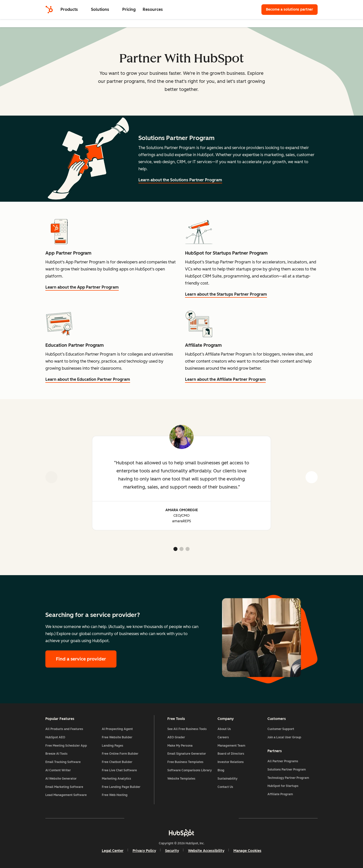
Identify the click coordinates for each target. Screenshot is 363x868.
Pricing (129, 9)
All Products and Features (64, 729)
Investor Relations (231, 762)
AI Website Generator (61, 779)
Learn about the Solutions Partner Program (180, 180)
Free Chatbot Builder (117, 762)
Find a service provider (81, 659)
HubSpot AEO (55, 737)
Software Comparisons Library (190, 770)
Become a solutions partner (290, 9)
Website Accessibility (206, 851)
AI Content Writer (58, 770)
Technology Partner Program (288, 778)
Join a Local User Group (284, 737)
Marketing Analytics (116, 779)
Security (172, 851)
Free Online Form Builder (120, 754)
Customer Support (281, 729)
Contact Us (225, 787)
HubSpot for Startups (283, 786)
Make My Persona (180, 746)
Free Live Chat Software (119, 770)
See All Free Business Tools (187, 729)
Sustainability (228, 779)
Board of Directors (231, 754)
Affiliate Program (280, 794)
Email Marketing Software (64, 787)
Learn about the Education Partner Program (88, 379)
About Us (224, 729)
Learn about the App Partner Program (82, 287)
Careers (223, 737)
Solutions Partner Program (287, 770)
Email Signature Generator (187, 754)
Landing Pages (113, 746)
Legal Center (113, 851)
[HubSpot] (49, 10)
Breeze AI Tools (56, 754)
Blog (221, 770)
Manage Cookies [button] (247, 851)
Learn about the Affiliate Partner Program (225, 379)
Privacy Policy (144, 851)
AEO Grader (176, 737)
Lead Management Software (66, 795)
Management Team (231, 746)
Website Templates (181, 779)
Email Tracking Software (63, 762)
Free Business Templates (185, 762)
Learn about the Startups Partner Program (226, 294)
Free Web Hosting (115, 795)
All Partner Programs (283, 761)
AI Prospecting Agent (117, 729)
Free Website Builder (117, 737)
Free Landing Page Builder (121, 787)
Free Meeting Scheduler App (66, 746)
